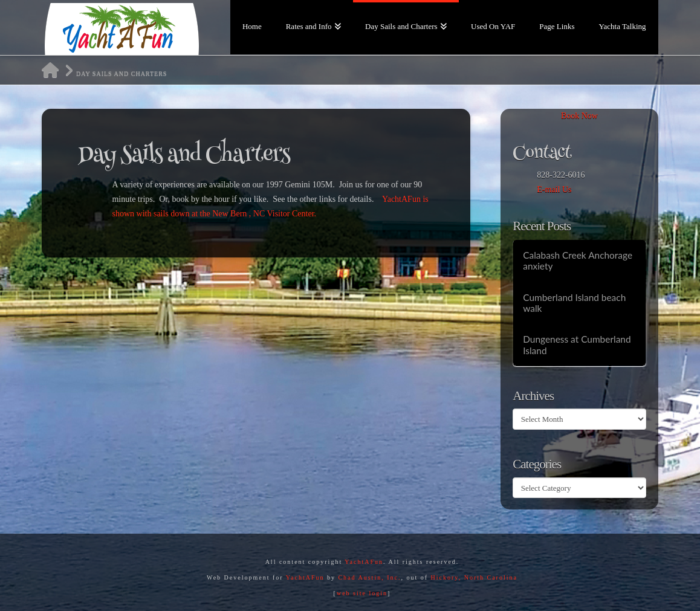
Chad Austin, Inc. (369, 577)
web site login (362, 593)
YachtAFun (364, 562)
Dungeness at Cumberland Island (577, 345)
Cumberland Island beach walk (574, 303)
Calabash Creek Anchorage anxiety (578, 261)
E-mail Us (554, 189)
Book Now (579, 116)
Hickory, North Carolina (474, 577)
